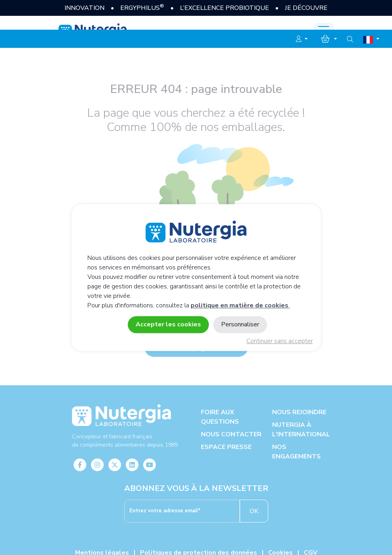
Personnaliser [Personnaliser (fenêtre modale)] (240, 324)
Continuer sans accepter (280, 341)
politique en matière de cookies (240, 305)
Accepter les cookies (168, 324)
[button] (302, 39)
